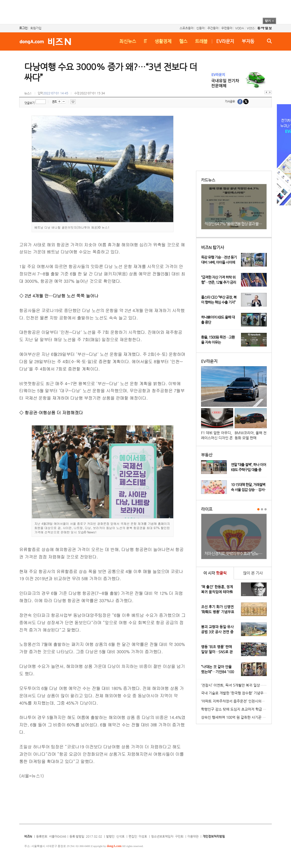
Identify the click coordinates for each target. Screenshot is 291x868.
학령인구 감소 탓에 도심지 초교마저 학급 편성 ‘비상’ (236, 709)
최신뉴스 (128, 41)
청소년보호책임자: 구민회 (167, 836)
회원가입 (36, 28)
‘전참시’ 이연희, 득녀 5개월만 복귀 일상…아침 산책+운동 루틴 (236, 685)
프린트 (73, 102)
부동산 (207, 455)
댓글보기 (30, 103)
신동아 (200, 28)
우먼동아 (227, 28)
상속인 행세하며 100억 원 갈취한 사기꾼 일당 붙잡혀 (236, 717)
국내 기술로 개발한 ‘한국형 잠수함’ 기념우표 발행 (236, 693)
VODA (240, 28)
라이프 (207, 509)
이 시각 (215, 573)
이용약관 (193, 836)
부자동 (248, 41)
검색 (269, 41)
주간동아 (213, 28)
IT (145, 41)
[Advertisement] (139, 11)
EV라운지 (225, 41)
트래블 (201, 41)
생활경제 (163, 41)
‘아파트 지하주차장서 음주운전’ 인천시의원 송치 (236, 701)
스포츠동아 (187, 28)
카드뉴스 (208, 180)
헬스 (183, 41)
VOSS (251, 28)
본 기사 (253, 573)
